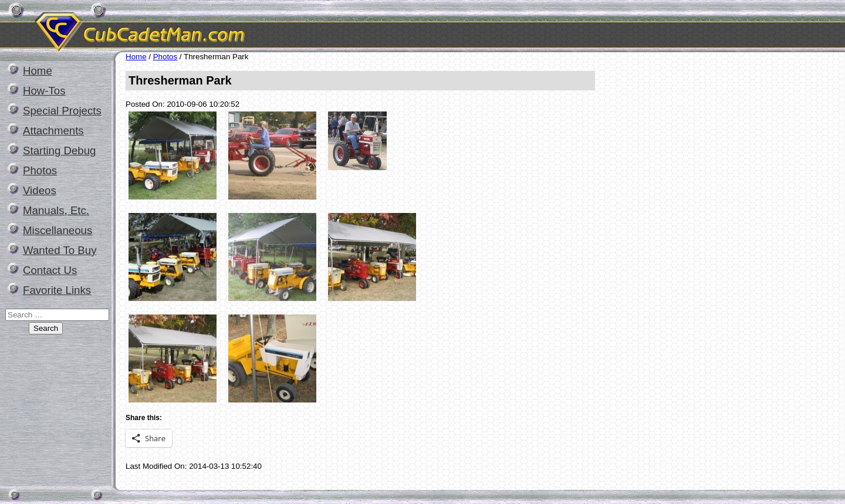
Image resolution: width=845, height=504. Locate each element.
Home (38, 71)
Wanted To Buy (60, 250)
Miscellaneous (58, 230)
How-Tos (44, 91)
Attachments (53, 131)
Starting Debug (59, 150)
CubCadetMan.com (249, 26)
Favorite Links (57, 290)
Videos (40, 190)
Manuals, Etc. (56, 210)
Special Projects (62, 111)
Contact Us (50, 270)
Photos (40, 170)
